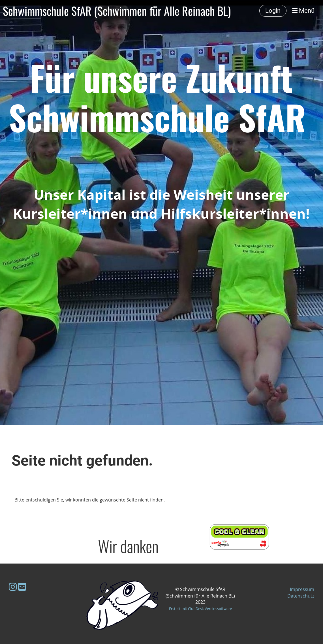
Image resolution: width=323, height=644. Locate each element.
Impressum (302, 589)
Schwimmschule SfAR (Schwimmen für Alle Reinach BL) (117, 11)
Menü (303, 11)
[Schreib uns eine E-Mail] (22, 587)
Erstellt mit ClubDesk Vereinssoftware (200, 609)
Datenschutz (301, 596)
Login (273, 11)
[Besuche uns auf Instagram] (13, 587)
